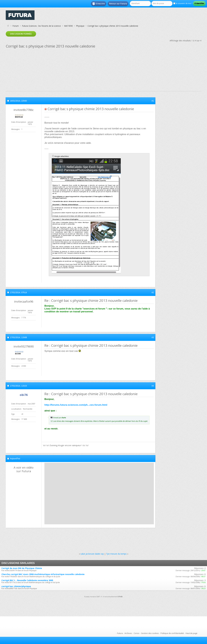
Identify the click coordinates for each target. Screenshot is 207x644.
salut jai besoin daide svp (92, 554)
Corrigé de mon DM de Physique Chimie (22, 568)
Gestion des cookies (150, 633)
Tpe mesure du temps (116, 554)
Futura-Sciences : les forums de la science (41, 26)
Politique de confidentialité (172, 633)
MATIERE (68, 26)
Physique (80, 26)
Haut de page (191, 633)
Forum (16, 26)
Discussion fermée (21, 34)
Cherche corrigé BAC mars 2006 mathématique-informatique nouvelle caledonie (43, 574)
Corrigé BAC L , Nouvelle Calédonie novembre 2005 (27, 580)
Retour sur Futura (118, 4)
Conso (136, 633)
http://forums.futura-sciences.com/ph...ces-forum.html (76, 405)
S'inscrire (99, 4)
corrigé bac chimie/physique (16, 586)
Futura (120, 633)
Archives (128, 633)
